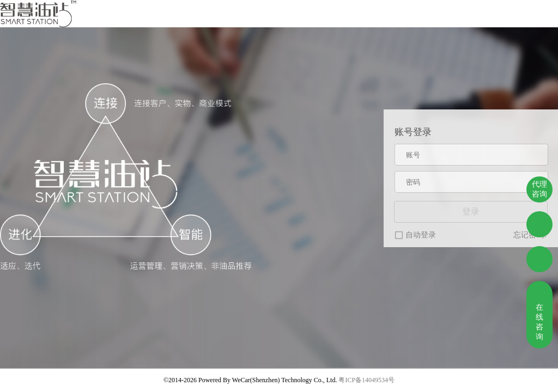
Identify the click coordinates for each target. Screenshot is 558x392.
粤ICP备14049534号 (366, 380)
